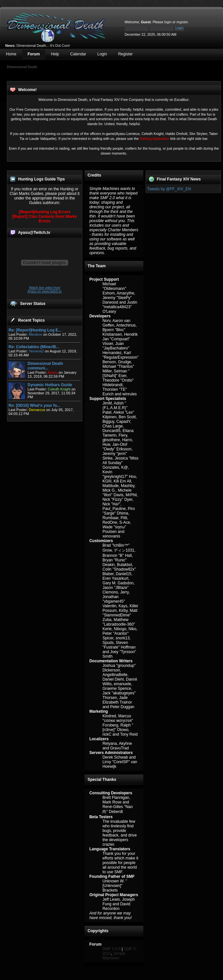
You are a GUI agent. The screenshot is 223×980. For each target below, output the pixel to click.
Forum (34, 54)
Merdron (36, 334)
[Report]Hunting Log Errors (45, 212)
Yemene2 (36, 351)
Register (125, 54)
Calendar (78, 54)
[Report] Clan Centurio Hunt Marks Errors (44, 219)
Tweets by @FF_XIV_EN (169, 189)
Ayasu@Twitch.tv (34, 233)
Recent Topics (31, 320)
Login (102, 54)
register (182, 22)
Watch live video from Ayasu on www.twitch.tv (45, 290)
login (168, 22)
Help (55, 54)
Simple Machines (114, 956)
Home (11, 54)
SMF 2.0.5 (111, 949)
